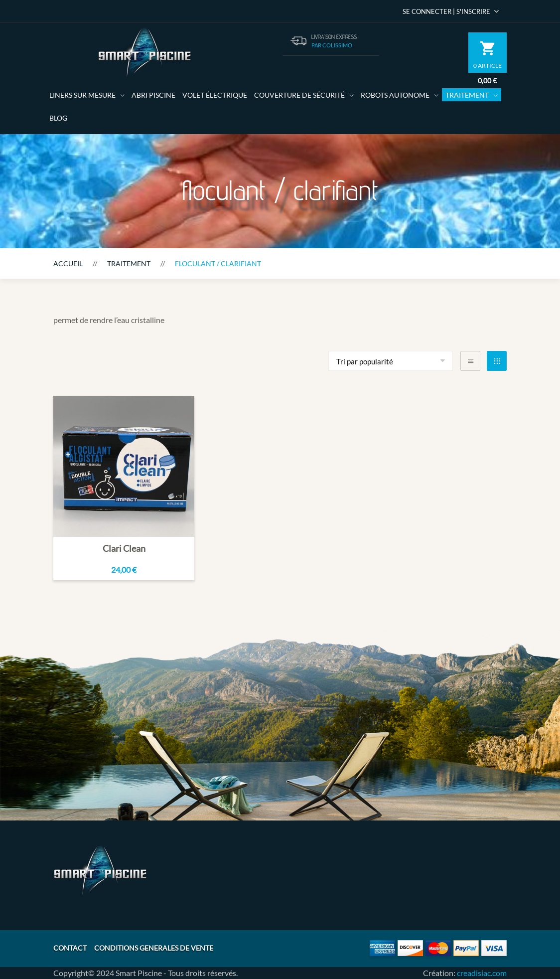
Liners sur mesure (82, 95)
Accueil (68, 263)
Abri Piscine (153, 95)
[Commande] (391, 361)
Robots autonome (395, 95)
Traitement (467, 95)
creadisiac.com (482, 973)
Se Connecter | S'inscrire (451, 11)
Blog (58, 118)
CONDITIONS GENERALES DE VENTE (154, 948)
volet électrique (215, 95)
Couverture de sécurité (299, 95)
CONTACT (70, 948)
